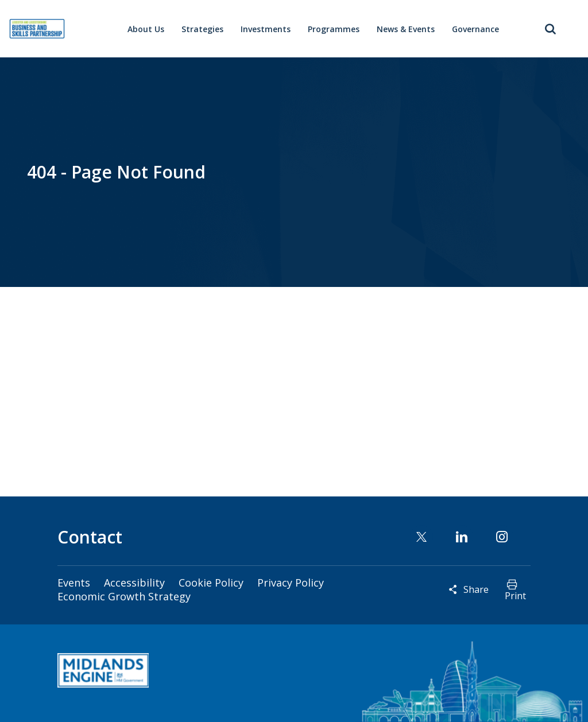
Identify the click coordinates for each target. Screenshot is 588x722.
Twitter (421, 537)
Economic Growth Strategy (124, 596)
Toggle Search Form (551, 29)
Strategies (202, 29)
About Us (146, 29)
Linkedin (462, 537)
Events (74, 583)
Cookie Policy (211, 583)
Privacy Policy (291, 583)
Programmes (334, 29)
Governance (475, 29)
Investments (266, 29)
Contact (90, 537)
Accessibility (134, 583)
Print (515, 596)
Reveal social (453, 589)
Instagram (502, 537)
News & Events (406, 29)
